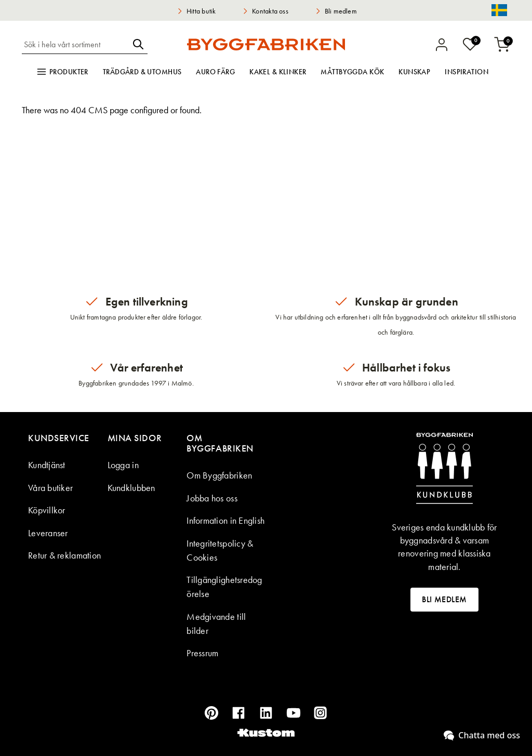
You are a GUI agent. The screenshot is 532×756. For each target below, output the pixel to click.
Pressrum (202, 653)
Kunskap (414, 72)
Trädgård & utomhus (142, 72)
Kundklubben (131, 488)
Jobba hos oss (212, 498)
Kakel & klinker (278, 72)
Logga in (123, 465)
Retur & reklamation (64, 555)
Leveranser (48, 533)
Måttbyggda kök (352, 72)
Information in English (225, 520)
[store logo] (266, 44)
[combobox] (75, 44)
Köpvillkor (47, 510)
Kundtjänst (47, 465)
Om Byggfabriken (219, 475)
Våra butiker (50, 488)
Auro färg (215, 72)
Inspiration (467, 72)
